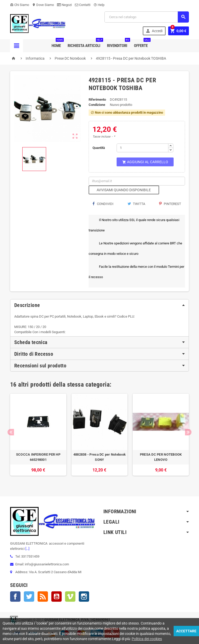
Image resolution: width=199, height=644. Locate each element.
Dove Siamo (43, 5)
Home (57, 44)
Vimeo (70, 597)
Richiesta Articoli (85, 44)
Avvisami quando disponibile (124, 190)
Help (99, 5)
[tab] (99, 305)
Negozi (64, 5)
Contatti (83, 5)
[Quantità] (143, 148)
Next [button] (188, 432)
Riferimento (97, 100)
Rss (43, 597)
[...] (27, 549)
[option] (38, 437)
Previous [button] (11, 432)
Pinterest (170, 204)
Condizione (97, 105)
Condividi (103, 204)
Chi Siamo (20, 5)
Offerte (142, 44)
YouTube (56, 597)
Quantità (99, 148)
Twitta (136, 204)
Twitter (29, 597)
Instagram (84, 597)
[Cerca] (147, 17)
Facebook (15, 597)
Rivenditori (118, 44)
